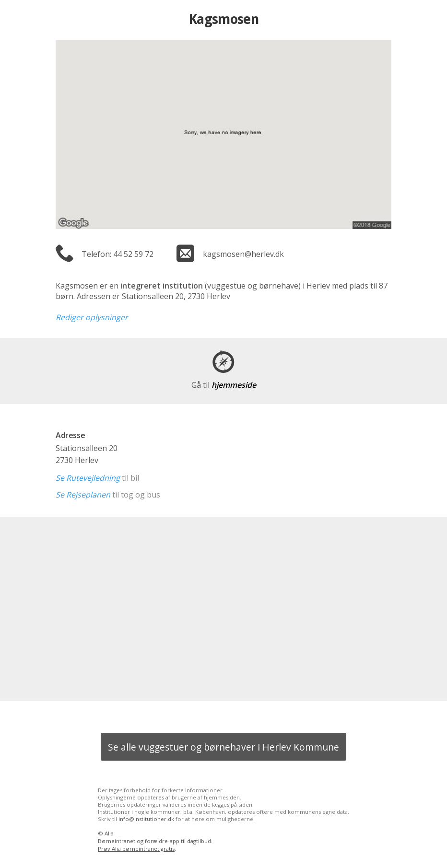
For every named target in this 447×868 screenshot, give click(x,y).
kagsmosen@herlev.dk (243, 254)
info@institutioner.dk (146, 819)
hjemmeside (224, 385)
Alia (109, 833)
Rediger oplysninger (92, 317)
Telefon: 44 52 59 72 (118, 254)
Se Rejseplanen (83, 495)
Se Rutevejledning (88, 478)
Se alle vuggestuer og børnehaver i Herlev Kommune (223, 747)
